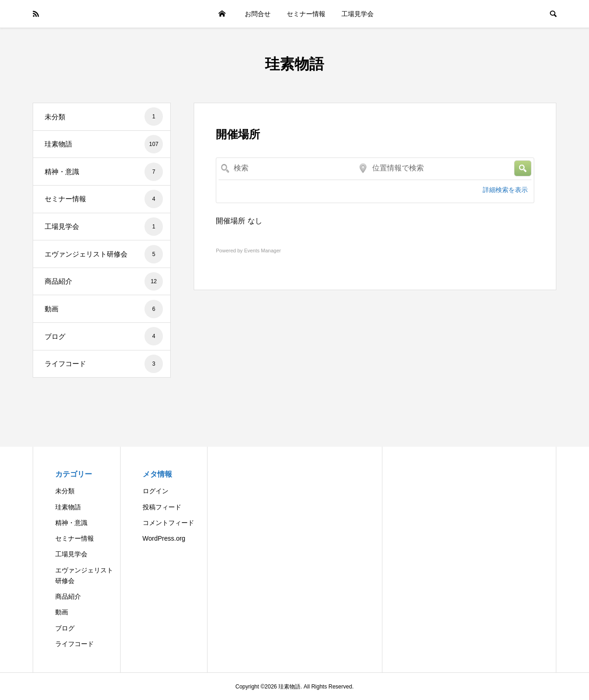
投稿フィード (162, 507)
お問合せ (258, 14)
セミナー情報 (306, 14)
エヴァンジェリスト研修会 (104, 254)
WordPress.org (164, 538)
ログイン (156, 491)
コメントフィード (168, 523)
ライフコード (104, 364)
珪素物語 (294, 64)
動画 (104, 309)
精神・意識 (104, 172)
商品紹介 (104, 281)
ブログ (104, 336)
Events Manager (262, 251)
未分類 (104, 117)
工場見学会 (358, 14)
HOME (222, 14)
